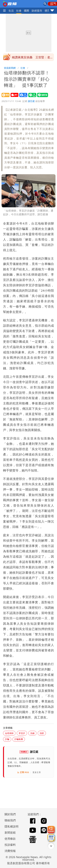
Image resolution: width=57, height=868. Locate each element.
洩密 (42, 733)
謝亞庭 (31, 101)
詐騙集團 (19, 739)
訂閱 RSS (23, 772)
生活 (11, 11)
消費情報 (10, 851)
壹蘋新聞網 (10, 68)
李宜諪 (22, 733)
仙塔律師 (9, 733)
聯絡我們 (10, 820)
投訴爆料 (10, 845)
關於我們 (10, 814)
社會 (19, 11)
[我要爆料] (51, 830)
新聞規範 (10, 832)
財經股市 (37, 11)
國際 (27, 11)
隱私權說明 (10, 826)
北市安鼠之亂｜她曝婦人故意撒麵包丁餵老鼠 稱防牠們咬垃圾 (33, 58)
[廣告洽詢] (51, 838)
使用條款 (10, 839)
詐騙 (7, 739)
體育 (47, 11)
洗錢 (32, 733)
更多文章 (37, 772)
